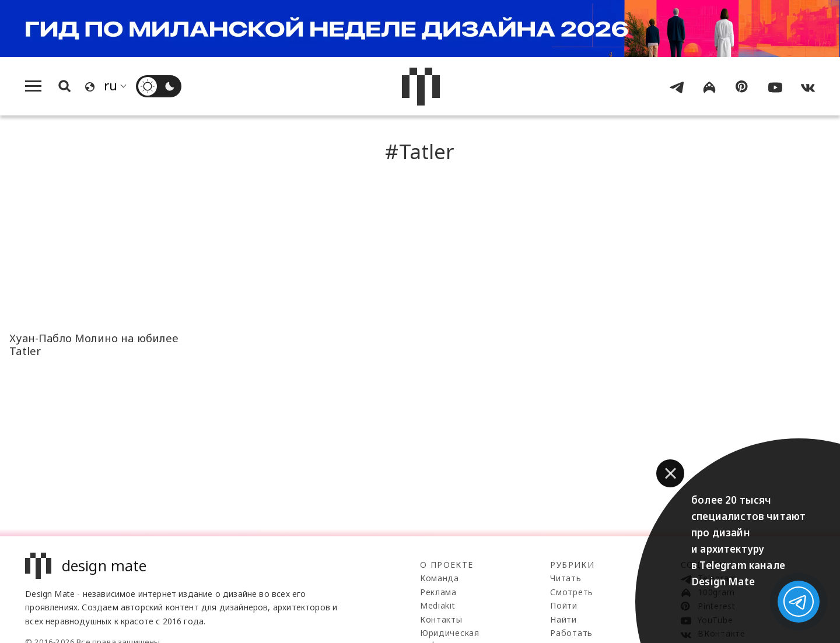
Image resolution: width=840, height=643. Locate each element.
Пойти (564, 605)
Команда (440, 578)
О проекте (447, 565)
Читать (566, 578)
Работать (571, 633)
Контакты (441, 619)
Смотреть (572, 592)
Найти (563, 619)
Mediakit (438, 605)
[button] (670, 473)
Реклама (438, 592)
